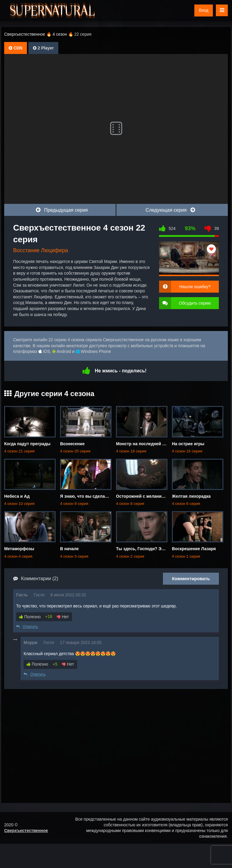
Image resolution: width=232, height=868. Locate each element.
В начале (69, 549)
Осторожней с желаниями (143, 496)
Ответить (27, 627)
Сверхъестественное (26, 831)
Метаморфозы (19, 549)
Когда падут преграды (27, 444)
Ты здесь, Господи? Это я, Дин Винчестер (160, 549)
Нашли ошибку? (195, 287)
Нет (63, 617)
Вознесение (72, 444)
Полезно (30, 617)
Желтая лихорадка (191, 496)
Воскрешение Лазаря (194, 549)
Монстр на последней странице (149, 444)
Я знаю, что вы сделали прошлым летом (103, 496)
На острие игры (188, 444)
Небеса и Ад (17, 496)
